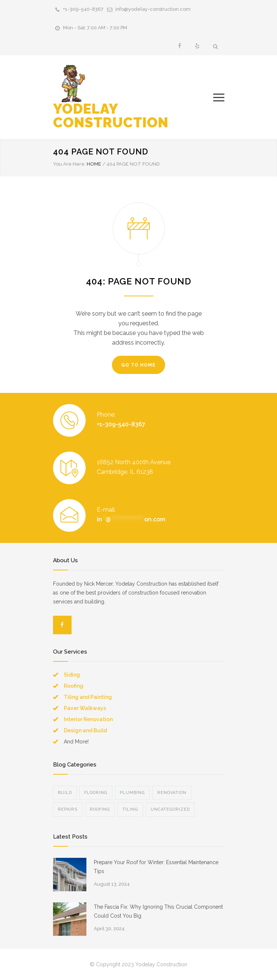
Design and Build (85, 730)
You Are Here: (69, 164)
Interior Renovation (88, 719)
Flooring (96, 793)
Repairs (68, 809)
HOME (94, 164)
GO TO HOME (138, 365)
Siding (72, 675)
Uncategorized (170, 809)
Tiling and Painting (88, 697)
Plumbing (132, 793)
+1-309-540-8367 (83, 9)
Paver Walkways (85, 708)
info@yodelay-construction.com (153, 9)
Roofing (74, 686)
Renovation (172, 793)
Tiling (130, 809)
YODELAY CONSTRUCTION (111, 98)
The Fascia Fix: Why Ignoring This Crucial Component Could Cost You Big (158, 911)
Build (65, 793)
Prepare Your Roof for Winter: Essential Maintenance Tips (156, 867)
